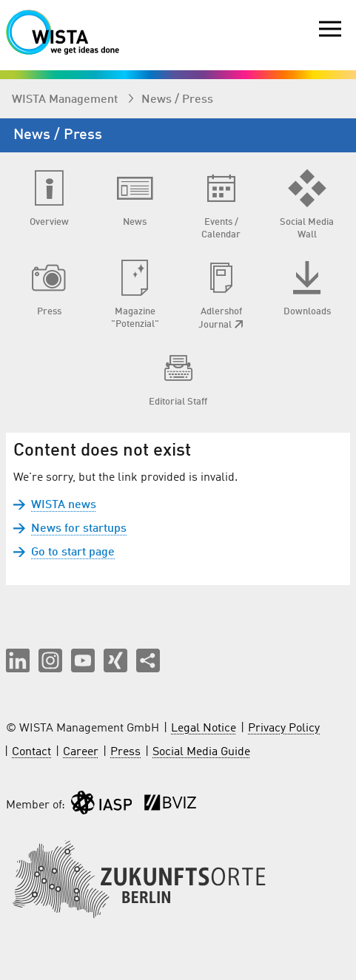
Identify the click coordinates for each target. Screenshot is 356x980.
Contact (31, 752)
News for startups (79, 529)
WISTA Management (66, 100)
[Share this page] (148, 660)
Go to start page (73, 552)
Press (125, 752)
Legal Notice (204, 729)
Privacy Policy (284, 729)
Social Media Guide (201, 752)
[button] (18, 660)
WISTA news (64, 505)
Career (81, 752)
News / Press (177, 100)
